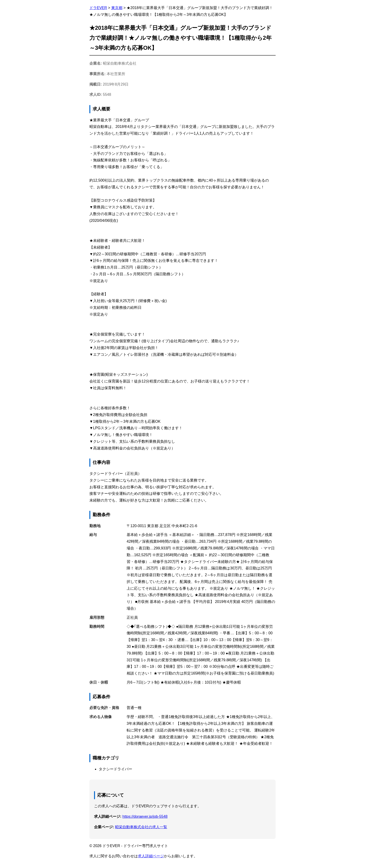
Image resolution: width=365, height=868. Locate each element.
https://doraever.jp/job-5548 (145, 816)
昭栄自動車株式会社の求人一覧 (141, 827)
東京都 (117, 8)
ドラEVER (98, 8)
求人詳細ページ (151, 856)
